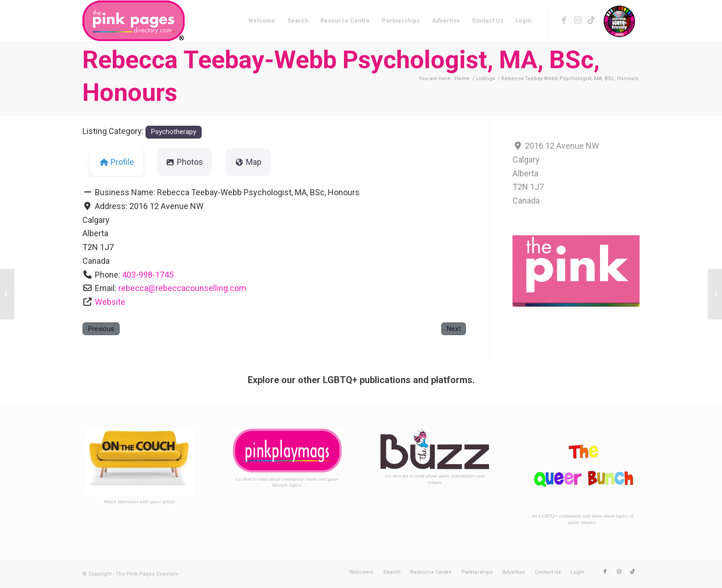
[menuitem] (262, 21)
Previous (101, 329)
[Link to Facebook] (564, 20)
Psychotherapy (173, 132)
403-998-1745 (148, 275)
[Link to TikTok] (591, 20)
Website (110, 302)
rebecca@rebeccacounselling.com (182, 288)
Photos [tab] (184, 162)
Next (454, 329)
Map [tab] (248, 162)
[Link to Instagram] (577, 20)
